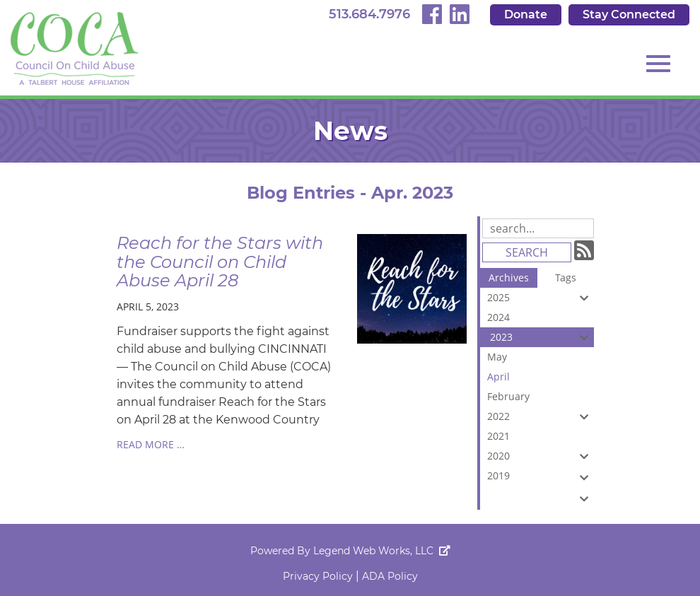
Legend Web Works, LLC (382, 551)
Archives (509, 277)
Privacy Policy (318, 576)
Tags (566, 277)
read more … (151, 444)
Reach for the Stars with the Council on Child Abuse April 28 (220, 262)
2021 (541, 438)
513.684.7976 (369, 14)
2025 (541, 298)
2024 (541, 319)
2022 (541, 416)
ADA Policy (390, 576)
